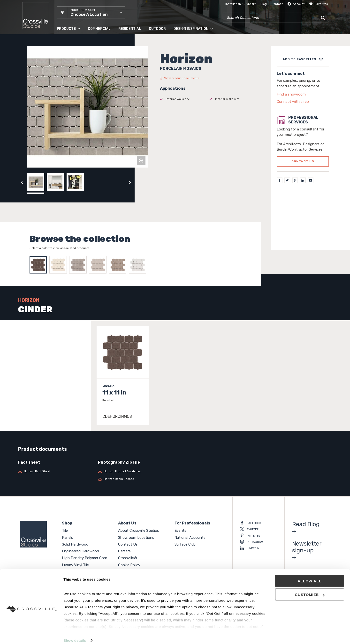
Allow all (310, 575)
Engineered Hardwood (80, 551)
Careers (124, 551)
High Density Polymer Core (84, 558)
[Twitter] (287, 180)
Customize (310, 589)
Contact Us (128, 544)
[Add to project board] (303, 59)
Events (180, 531)
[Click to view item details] (123, 375)
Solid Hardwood (75, 544)
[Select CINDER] (39, 265)
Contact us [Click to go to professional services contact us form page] (303, 161)
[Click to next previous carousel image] (130, 182)
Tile (65, 531)
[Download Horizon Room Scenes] (135, 479)
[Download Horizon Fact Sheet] (55, 471)
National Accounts (190, 538)
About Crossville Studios (139, 531)
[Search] (323, 18)
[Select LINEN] (59, 265)
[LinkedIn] (303, 180)
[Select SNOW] (139, 265)
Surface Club (185, 544)
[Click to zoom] (141, 161)
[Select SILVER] (99, 265)
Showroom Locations (136, 538)
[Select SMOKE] (119, 265)
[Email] (311, 180)
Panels (68, 538)
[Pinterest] (295, 180)
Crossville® (128, 558)
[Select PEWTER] (79, 265)
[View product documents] (209, 78)
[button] (91, 12)
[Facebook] (280, 180)
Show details (75, 634)
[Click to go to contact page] (303, 94)
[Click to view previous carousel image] (22, 182)
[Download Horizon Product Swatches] (135, 471)
